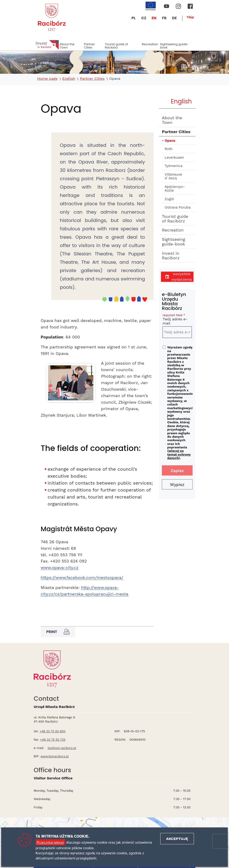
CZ (144, 18)
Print (58, 632)
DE (174, 18)
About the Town (67, 46)
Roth (169, 149)
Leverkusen (174, 158)
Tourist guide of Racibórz (116, 46)
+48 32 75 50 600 (53, 731)
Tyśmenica (173, 166)
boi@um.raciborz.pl (62, 748)
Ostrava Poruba (178, 207)
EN (154, 18)
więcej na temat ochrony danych (179, 454)
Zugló (169, 199)
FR (164, 18)
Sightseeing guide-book (174, 46)
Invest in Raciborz (171, 256)
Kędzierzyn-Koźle (175, 189)
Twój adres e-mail (177, 320)
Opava (170, 141)
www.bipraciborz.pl (55, 756)
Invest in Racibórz (47, 45)
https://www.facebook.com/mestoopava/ (82, 577)
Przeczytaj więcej (50, 842)
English (69, 79)
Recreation (150, 44)
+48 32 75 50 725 (53, 740)
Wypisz (177, 484)
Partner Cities (89, 46)
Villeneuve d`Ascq (173, 176)
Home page (47, 79)
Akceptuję (177, 839)
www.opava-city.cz (60, 567)
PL (134, 18)
